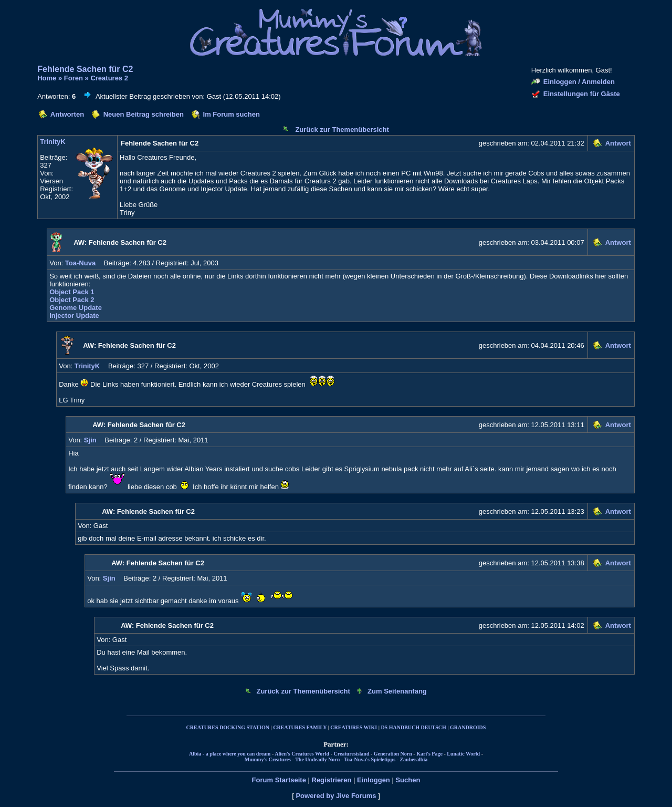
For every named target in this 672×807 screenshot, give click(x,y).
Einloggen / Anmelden (579, 82)
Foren (73, 78)
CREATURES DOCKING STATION (228, 727)
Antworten (67, 114)
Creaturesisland (351, 754)
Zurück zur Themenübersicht (342, 130)
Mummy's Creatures (268, 759)
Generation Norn (393, 754)
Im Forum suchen (232, 114)
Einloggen (374, 780)
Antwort (618, 143)
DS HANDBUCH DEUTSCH (413, 727)
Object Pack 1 (72, 292)
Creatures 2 (109, 78)
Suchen (408, 780)
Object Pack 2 (72, 300)
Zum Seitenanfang (397, 691)
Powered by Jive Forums (336, 796)
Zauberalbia (413, 759)
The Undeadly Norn (317, 759)
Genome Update (76, 308)
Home (47, 78)
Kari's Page (429, 754)
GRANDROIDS (468, 727)
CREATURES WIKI (354, 727)
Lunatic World (463, 754)
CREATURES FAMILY (300, 727)
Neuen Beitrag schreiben (144, 114)
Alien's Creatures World (302, 754)
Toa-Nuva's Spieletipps (370, 759)
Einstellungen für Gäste (582, 94)
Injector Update (74, 315)
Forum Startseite (279, 780)
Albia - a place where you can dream (230, 754)
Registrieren (332, 780)
